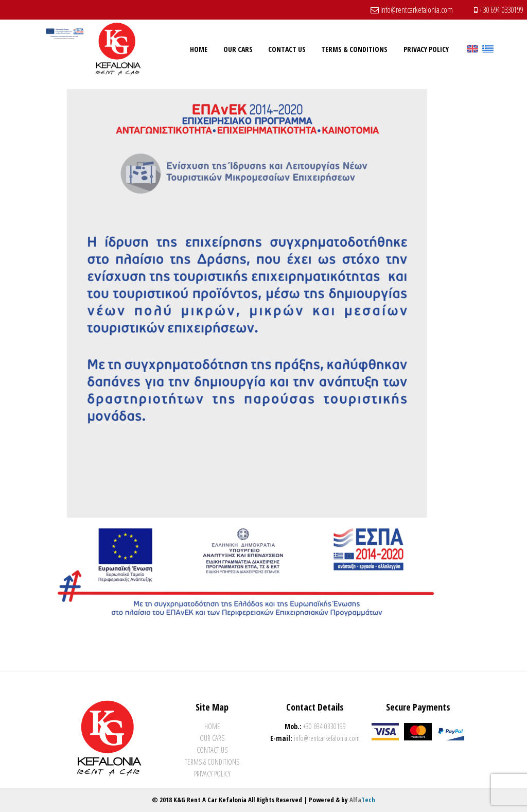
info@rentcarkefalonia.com (412, 10)
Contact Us (212, 750)
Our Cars (212, 738)
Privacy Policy (212, 774)
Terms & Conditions (212, 762)
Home (212, 726)
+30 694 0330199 (498, 10)
